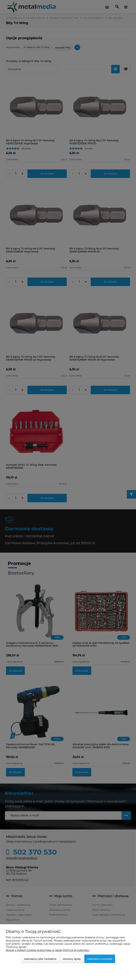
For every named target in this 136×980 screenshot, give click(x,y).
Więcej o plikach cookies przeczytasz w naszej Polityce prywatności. (48, 950)
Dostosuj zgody (72, 959)
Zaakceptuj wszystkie (100, 959)
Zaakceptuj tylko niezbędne (40, 959)
